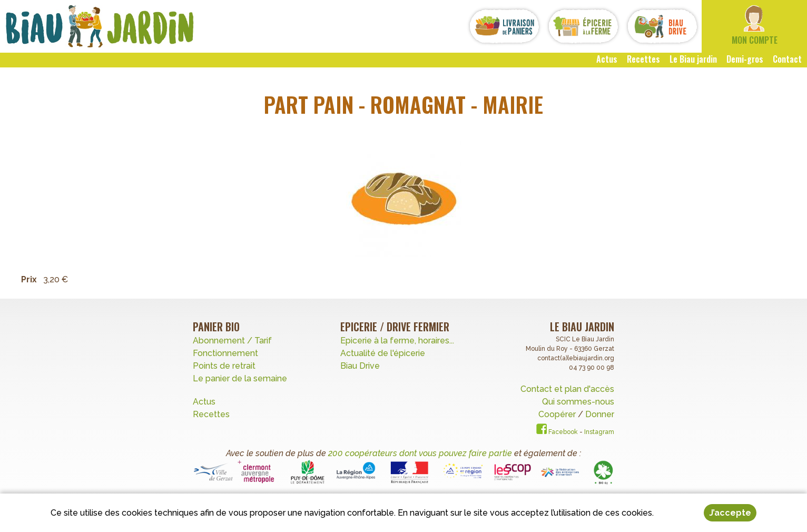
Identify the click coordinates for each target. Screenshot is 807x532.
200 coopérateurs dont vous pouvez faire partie (420, 453)
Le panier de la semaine (240, 378)
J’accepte (730, 514)
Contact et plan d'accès (567, 389)
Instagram (599, 432)
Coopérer (558, 414)
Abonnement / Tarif (232, 341)
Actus (204, 402)
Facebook (557, 432)
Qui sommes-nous (578, 402)
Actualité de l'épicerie (383, 353)
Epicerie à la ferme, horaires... (397, 341)
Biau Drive (360, 366)
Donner (600, 414)
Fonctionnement (225, 353)
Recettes (212, 414)
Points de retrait (224, 366)
